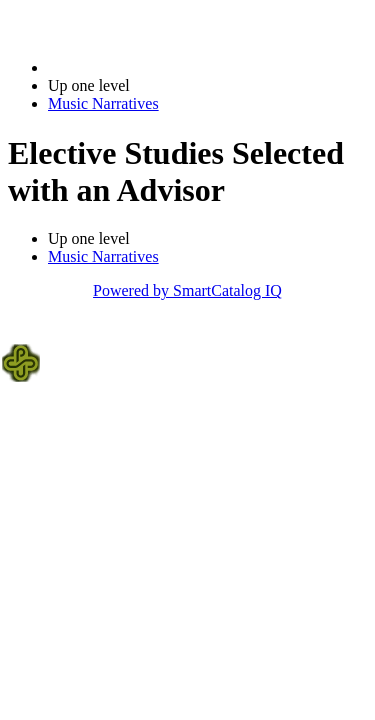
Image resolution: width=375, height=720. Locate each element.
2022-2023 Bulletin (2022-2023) (152, 67)
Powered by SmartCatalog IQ (187, 290)
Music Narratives (103, 103)
